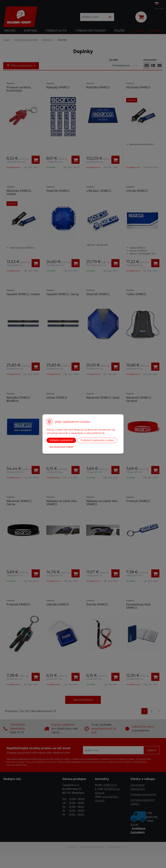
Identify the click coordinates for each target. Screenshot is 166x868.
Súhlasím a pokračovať (61, 440)
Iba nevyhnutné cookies (62, 447)
